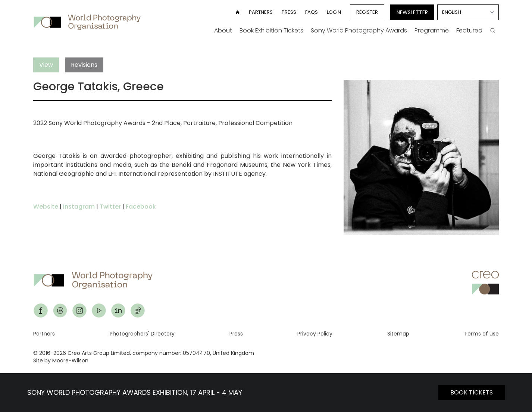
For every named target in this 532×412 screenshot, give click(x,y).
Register (367, 12)
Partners (261, 12)
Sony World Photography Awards (359, 30)
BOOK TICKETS (472, 392)
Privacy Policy (315, 334)
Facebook (141, 207)
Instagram (79, 207)
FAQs (312, 12)
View (46, 65)
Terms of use (481, 334)
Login (334, 12)
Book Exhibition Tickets (271, 30)
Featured (469, 30)
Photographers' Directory (142, 334)
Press (289, 12)
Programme (432, 30)
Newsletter (412, 12)
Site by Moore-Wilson (61, 360)
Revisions (84, 65)
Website (46, 207)
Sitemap (398, 334)
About (223, 30)
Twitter (110, 207)
